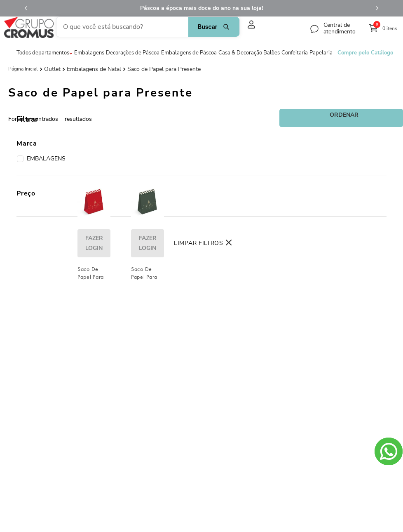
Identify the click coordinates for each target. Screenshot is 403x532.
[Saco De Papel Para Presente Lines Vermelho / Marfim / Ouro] (94, 222)
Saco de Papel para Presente (164, 68)
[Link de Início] (23, 68)
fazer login (94, 263)
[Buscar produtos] (194, 26)
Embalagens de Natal (94, 68)
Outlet (52, 68)
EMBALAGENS (41, 159)
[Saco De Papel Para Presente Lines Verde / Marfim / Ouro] (148, 222)
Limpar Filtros (199, 243)
